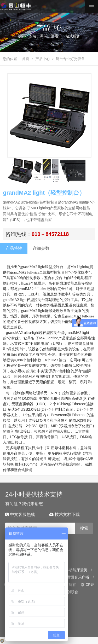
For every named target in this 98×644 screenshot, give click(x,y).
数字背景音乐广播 (74, 572)
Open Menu (91, 7)
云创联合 (71, 587)
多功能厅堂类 (76, 565)
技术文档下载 (64, 509)
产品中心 (41, 59)
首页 (26, 59)
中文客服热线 (20, 509)
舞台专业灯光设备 (69, 59)
